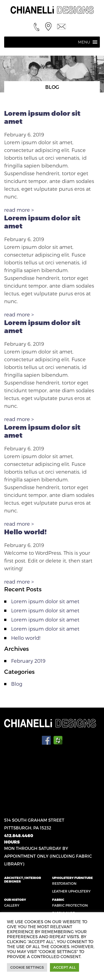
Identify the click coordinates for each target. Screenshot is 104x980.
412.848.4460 (19, 835)
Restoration (64, 883)
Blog (17, 684)
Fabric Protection (70, 905)
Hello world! (25, 532)
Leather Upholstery (71, 891)
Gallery (12, 905)
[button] (84, 42)
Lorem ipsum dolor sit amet (45, 601)
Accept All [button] (64, 967)
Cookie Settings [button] (27, 967)
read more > (19, 210)
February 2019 (28, 661)
